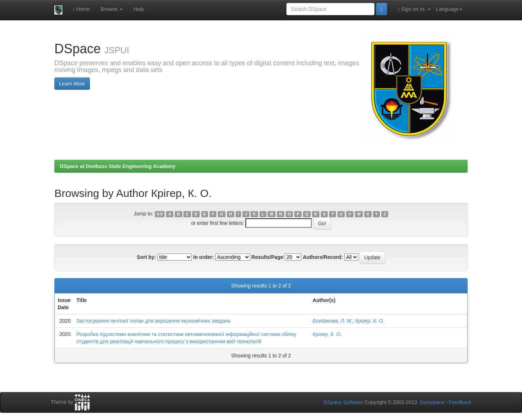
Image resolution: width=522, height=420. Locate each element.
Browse (112, 9)
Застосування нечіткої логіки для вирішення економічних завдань (154, 321)
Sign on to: (414, 9)
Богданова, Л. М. (332, 321)
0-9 (160, 214)
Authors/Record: (323, 257)
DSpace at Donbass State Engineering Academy (118, 166)
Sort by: (146, 257)
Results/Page (268, 257)
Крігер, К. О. (370, 321)
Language (449, 9)
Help (139, 9)
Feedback (460, 402)
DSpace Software (343, 402)
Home (82, 9)
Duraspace (432, 402)
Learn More (72, 84)
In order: (204, 257)
